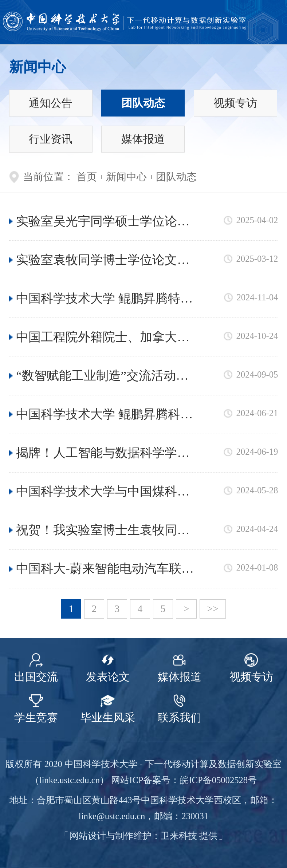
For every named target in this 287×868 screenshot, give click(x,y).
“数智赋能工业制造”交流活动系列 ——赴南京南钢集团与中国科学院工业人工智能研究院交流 (105, 376)
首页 (87, 177)
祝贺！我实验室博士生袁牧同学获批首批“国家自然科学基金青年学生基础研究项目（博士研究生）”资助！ (105, 531)
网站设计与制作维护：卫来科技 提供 (143, 836)
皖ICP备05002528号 (218, 780)
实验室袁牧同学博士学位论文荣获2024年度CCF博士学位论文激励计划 (103, 261)
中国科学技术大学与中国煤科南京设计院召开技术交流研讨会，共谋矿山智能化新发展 (103, 492)
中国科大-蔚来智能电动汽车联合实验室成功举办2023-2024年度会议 (105, 569)
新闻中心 (126, 177)
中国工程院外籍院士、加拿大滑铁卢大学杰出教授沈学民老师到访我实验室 (103, 338)
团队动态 (143, 103)
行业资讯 (51, 139)
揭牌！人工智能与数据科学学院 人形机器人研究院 (103, 453)
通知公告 (51, 103)
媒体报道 (143, 139)
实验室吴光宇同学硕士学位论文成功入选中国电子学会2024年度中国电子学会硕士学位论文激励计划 (103, 222)
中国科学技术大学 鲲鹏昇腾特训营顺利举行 (104, 299)
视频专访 (235, 103)
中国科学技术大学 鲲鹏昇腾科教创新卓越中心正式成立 (104, 415)
